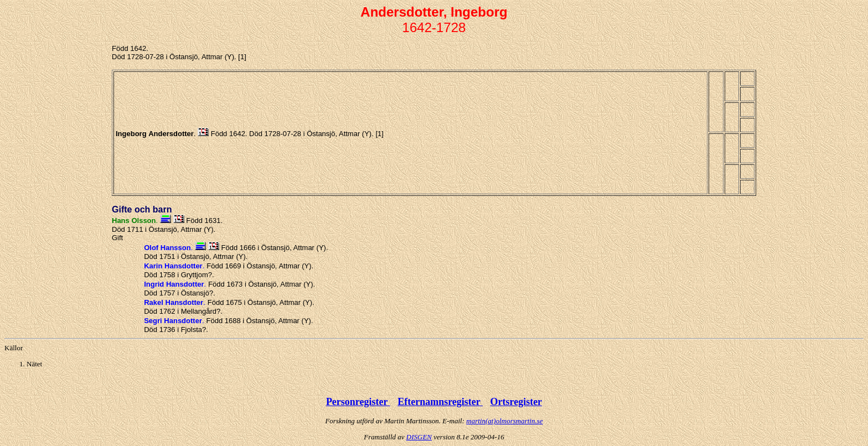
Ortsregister (516, 402)
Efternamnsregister (440, 402)
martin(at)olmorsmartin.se (504, 421)
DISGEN (419, 437)
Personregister (358, 402)
